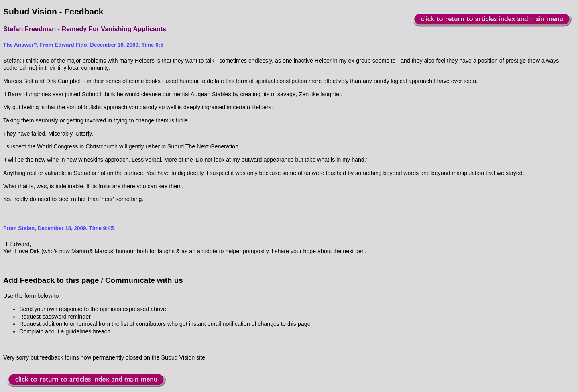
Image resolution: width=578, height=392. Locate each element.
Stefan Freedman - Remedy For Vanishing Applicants (85, 29)
